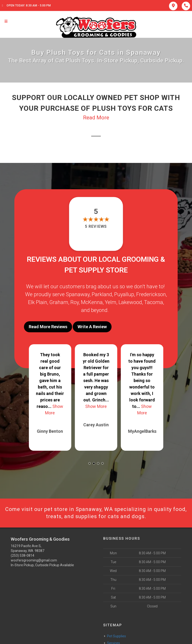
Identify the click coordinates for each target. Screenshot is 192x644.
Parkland (102, 294)
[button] (90, 463)
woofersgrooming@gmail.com (34, 560)
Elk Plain (38, 302)
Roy (75, 302)
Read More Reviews (48, 327)
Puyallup (124, 294)
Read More (96, 118)
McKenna (92, 302)
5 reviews (96, 226)
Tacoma (154, 302)
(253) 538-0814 (23, 555)
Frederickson (151, 294)
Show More (96, 406)
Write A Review (92, 327)
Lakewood (130, 302)
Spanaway (78, 294)
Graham (59, 302)
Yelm (111, 302)
